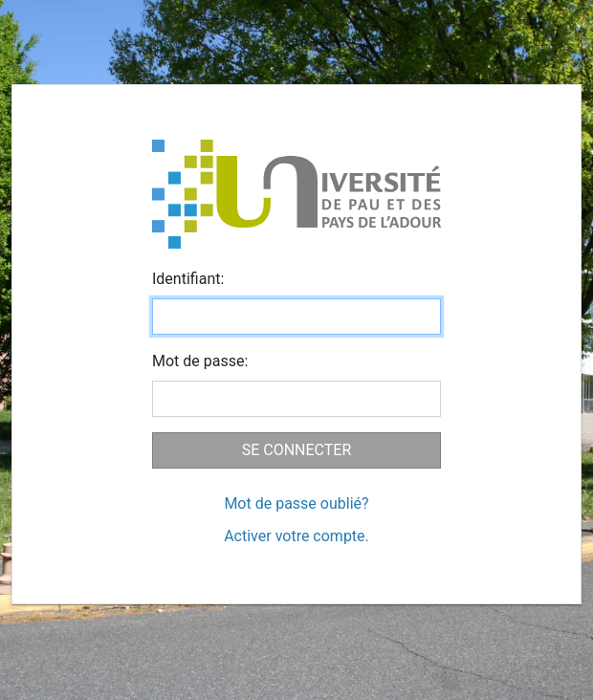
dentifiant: (188, 279)
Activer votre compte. (296, 536)
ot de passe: (200, 361)
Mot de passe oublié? (296, 503)
